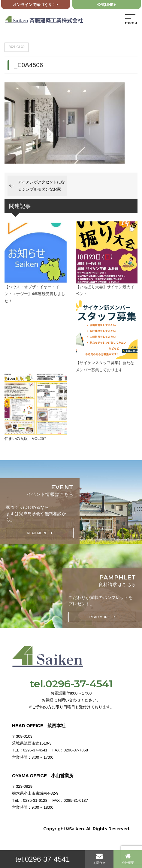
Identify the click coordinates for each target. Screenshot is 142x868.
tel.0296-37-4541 (42, 859)
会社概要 (128, 859)
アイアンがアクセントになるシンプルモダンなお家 (41, 185)
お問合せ (99, 859)
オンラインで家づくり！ (36, 5)
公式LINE (106, 5)
